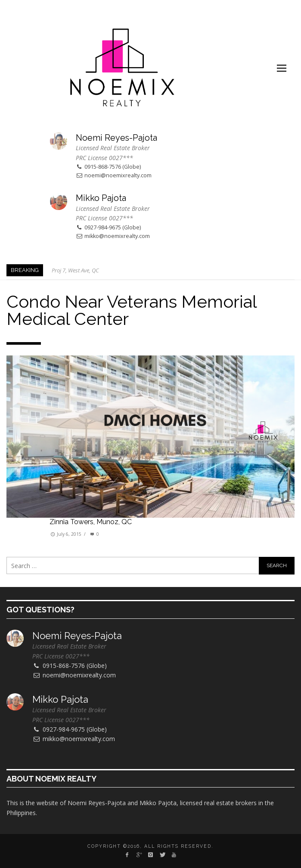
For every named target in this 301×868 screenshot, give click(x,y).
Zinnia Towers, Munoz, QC (91, 522)
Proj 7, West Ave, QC (75, 270)
